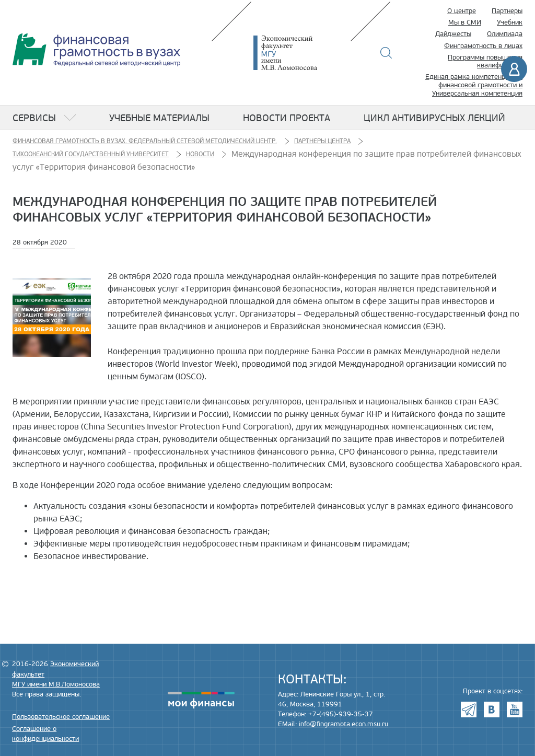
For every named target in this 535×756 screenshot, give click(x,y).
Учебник (510, 22)
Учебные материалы (159, 118)
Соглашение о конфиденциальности (45, 734)
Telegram (469, 710)
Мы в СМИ (465, 22)
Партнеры (507, 11)
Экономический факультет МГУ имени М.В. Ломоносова (301, 53)
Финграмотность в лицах (483, 46)
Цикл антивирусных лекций (434, 118)
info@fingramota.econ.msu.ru (344, 724)
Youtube (515, 710)
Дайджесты (453, 34)
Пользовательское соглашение (61, 717)
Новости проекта (287, 118)
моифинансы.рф (201, 700)
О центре (462, 11)
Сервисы (34, 118)
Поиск (386, 53)
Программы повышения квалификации (485, 62)
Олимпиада (505, 34)
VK (492, 710)
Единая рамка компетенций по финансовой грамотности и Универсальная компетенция (474, 85)
